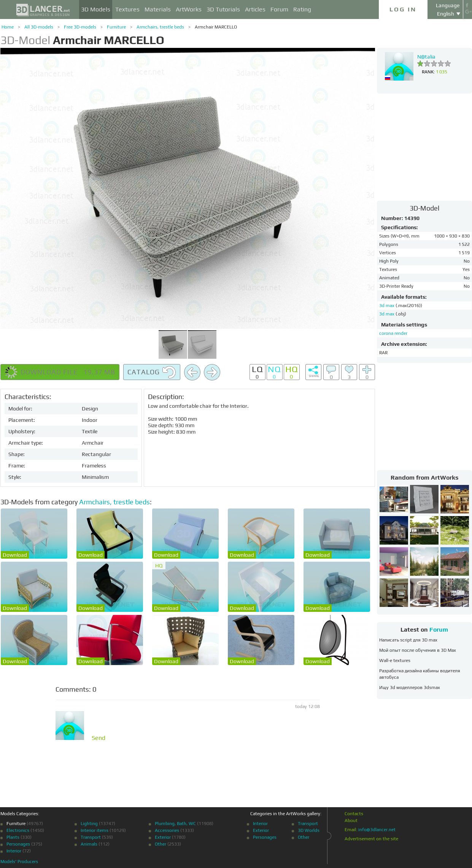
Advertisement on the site (371, 839)
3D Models (96, 9)
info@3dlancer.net (377, 830)
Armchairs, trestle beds (160, 27)
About (351, 820)
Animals (89, 844)
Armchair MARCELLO (216, 27)
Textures (127, 9)
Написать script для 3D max (408, 640)
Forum (279, 9)
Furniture (116, 27)
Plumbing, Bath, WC (175, 824)
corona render (393, 333)
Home (8, 27)
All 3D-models (39, 27)
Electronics (18, 830)
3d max (387, 306)
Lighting (89, 824)
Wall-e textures (395, 661)
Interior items (95, 830)
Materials (158, 9)
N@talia (426, 57)
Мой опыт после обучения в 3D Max (418, 650)
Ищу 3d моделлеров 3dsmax (410, 687)
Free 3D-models (80, 27)
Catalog (152, 372)
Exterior (163, 837)
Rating (302, 9)
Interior (14, 851)
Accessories (167, 830)
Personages (18, 844)
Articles (255, 9)
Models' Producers (19, 862)
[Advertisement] (424, 147)
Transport (91, 837)
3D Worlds (309, 830)
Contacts (354, 814)
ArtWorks (189, 9)
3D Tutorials (223, 9)
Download (15, 555)
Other (161, 844)
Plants (13, 837)
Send (99, 738)
